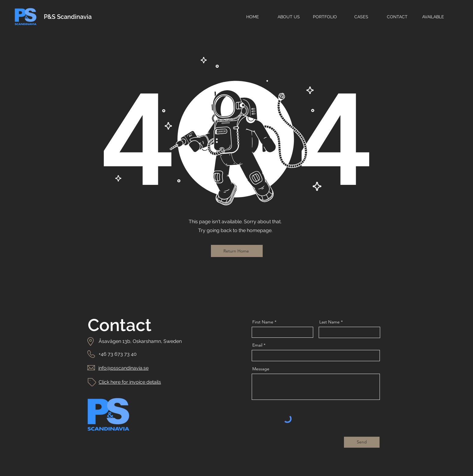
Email (257, 345)
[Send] (362, 442)
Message (261, 369)
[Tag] (92, 382)
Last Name (329, 322)
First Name (263, 322)
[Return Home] (237, 251)
